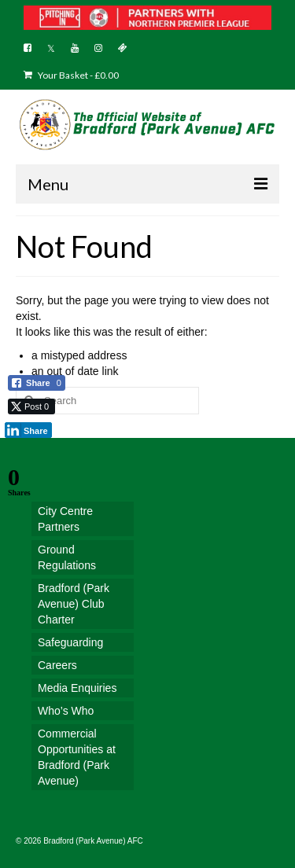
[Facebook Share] (37, 383)
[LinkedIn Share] (28, 430)
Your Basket (71, 75)
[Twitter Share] (31, 406)
